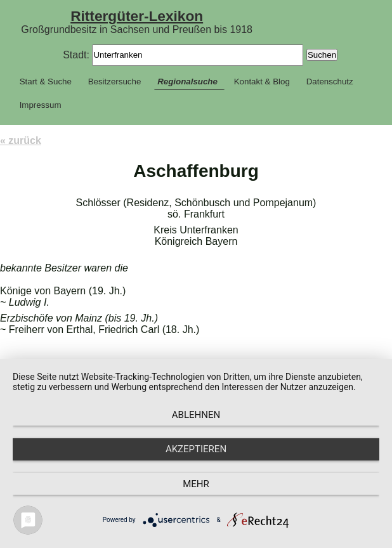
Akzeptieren (196, 449)
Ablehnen (196, 415)
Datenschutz (330, 82)
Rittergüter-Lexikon (137, 16)
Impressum (41, 105)
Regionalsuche (187, 82)
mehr (196, 484)
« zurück (21, 140)
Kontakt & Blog (262, 82)
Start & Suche (46, 82)
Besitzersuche (115, 82)
